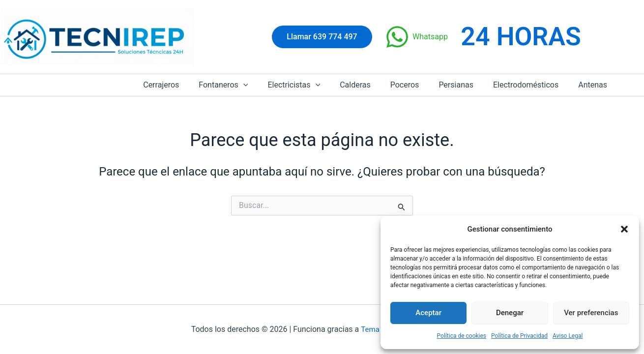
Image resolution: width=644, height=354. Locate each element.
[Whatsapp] (417, 37)
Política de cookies (462, 336)
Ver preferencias (591, 313)
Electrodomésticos (532, 85)
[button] (624, 229)
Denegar (510, 313)
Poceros (419, 85)
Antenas (595, 85)
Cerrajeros (190, 85)
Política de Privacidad (519, 336)
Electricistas (315, 85)
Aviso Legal (568, 336)
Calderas (373, 85)
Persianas (466, 85)
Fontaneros (249, 85)
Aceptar (428, 313)
